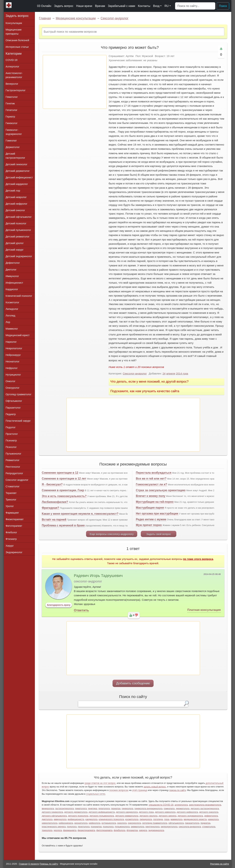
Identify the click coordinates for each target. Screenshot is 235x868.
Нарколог (11, 342)
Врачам (100, 6)
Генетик (10, 103)
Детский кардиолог (17, 184)
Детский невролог (16, 197)
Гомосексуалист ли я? (151, 484)
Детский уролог (15, 243)
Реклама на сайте (220, 864)
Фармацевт (12, 513)
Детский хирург (15, 250)
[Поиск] (195, 6)
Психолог (11, 447)
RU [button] (166, 6)
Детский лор (13, 191)
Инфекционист (14, 283)
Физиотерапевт (15, 519)
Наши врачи (84, 6)
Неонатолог (13, 362)
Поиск (223, 6)
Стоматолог (13, 486)
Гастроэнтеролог (16, 90)
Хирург (10, 546)
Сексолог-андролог (115, 18)
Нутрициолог (13, 375)
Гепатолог (12, 110)
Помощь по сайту (49, 864)
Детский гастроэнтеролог (15, 156)
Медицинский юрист (18, 335)
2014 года (182, 373)
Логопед (10, 316)
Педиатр (11, 414)
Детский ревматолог (18, 237)
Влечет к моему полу (151, 496)
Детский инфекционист (19, 177)
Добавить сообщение (133, 683)
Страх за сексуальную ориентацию (161, 490)
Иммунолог (12, 276)
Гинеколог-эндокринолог (14, 132)
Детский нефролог (17, 204)
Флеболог (11, 532)
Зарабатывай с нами (121, 6)
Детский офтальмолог (19, 217)
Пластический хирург (18, 421)
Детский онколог (15, 210)
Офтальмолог (14, 401)
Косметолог (13, 302)
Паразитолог (13, 408)
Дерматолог (13, 147)
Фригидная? (50, 508)
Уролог (10, 506)
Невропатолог (14, 348)
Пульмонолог (14, 454)
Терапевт (11, 493)
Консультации (14, 23)
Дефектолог (13, 263)
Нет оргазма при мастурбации (157, 514)
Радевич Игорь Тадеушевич (98, 576)
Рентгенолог (13, 467)
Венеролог (12, 84)
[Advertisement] (75, 82)
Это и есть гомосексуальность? (64, 496)
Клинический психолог (19, 296)
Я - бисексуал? (52, 484)
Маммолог (12, 329)
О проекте (34, 864)
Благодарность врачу (59, 605)
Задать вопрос (64, 6)
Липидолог (12, 309)
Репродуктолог (14, 473)
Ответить (81, 610)
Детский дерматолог (18, 171)
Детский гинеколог (17, 164)
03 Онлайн (44, 6)
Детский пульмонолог (18, 230)
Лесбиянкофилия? (55, 502)
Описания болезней (18, 40)
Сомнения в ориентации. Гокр (63, 490)
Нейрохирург (13, 355)
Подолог (11, 427)
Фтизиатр (11, 539)
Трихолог (11, 500)
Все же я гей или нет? (151, 479)
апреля (171, 373)
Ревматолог (13, 460)
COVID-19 (12, 60)
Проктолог (12, 434)
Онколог (11, 381)
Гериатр (10, 117)
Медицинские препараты (14, 32)
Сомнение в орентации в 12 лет (64, 479)
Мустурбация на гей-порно (155, 502)
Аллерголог (13, 67)
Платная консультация (204, 610)
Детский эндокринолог (19, 256)
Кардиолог (12, 289)
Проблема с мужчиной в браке (63, 525)
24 (164, 373)
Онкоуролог (13, 388)
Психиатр (11, 440)
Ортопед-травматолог (19, 394)
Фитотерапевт (14, 526)
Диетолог (11, 270)
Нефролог (12, 368)
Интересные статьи (17, 47)
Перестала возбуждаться (154, 473)
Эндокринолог (14, 552)
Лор (8, 322)
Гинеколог (12, 123)
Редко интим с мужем (151, 519)
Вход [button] (156, 6)
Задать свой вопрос (159, 534)
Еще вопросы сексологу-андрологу (112, 534)
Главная (45, 18)
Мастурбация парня (150, 508)
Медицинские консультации (76, 18)
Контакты (144, 6)
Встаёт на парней (54, 520)
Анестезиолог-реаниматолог (14, 75)
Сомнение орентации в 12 (60, 473)
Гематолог (12, 97)
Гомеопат (11, 141)
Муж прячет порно (149, 525)
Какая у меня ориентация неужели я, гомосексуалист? (80, 514)
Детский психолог (16, 223)
